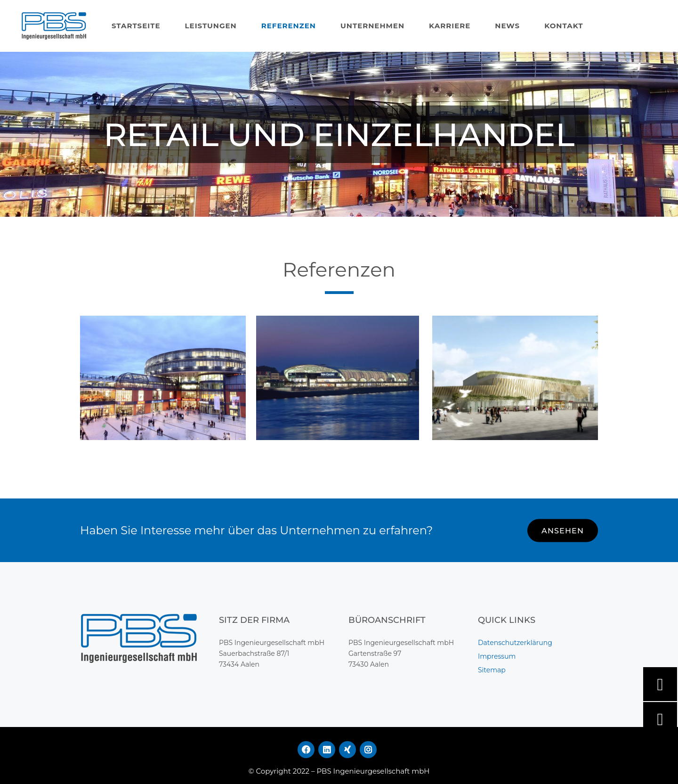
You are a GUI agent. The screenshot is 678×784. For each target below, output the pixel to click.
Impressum (497, 656)
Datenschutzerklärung (515, 643)
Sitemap (492, 670)
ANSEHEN (563, 531)
